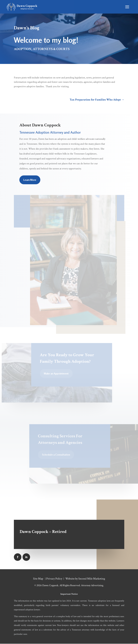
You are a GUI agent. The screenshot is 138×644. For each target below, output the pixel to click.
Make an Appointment (57, 374)
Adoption (23, 49)
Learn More (30, 180)
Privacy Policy (54, 579)
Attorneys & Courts (51, 49)
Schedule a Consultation (57, 455)
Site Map (38, 579)
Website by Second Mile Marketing (85, 579)
